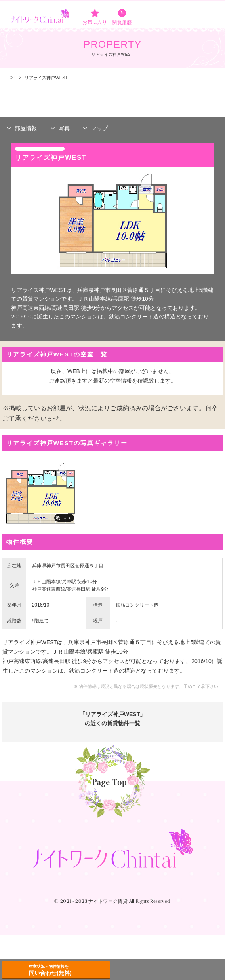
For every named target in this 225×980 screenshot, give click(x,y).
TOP (11, 78)
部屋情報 (26, 128)
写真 (64, 128)
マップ (99, 128)
